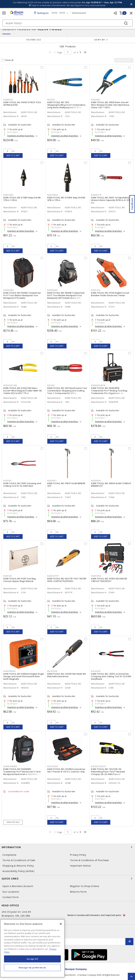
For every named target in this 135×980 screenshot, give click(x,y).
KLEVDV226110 (98, 766)
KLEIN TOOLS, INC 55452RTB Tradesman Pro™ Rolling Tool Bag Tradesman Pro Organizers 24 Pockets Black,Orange (109, 392)
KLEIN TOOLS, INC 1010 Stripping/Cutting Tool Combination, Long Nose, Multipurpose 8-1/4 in (67, 105)
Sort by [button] (100, 40)
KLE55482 (9, 290)
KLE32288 (53, 766)
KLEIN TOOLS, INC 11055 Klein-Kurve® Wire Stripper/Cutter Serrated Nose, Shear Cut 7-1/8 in (110, 105)
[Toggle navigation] (4, 13)
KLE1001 (51, 385)
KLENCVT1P (53, 576)
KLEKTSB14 (53, 195)
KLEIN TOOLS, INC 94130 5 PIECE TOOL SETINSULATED (22, 104)
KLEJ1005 (96, 671)
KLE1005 (7, 481)
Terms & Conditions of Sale (19, 860)
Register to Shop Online (84, 886)
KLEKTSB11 (8, 195)
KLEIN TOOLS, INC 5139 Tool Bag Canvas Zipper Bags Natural (20, 580)
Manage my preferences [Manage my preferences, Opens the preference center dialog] (32, 968)
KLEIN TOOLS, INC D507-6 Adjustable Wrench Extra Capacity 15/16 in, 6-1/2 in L (110, 200)
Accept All (32, 959)
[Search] (67, 23)
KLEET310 (96, 290)
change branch (79, 13)
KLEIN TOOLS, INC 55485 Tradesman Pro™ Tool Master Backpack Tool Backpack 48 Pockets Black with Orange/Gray (66, 297)
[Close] (61, 924)
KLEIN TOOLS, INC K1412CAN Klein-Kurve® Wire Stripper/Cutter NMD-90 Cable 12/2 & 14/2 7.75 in (23, 391)
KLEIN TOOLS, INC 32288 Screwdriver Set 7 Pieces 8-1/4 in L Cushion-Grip (66, 770)
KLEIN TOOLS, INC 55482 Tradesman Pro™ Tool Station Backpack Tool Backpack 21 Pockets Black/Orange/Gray (22, 297)
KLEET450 (96, 576)
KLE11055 (96, 100)
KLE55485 (53, 290)
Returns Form (78, 892)
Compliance (9, 855)
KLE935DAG (10, 671)
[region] (32, 948)
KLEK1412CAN (10, 385)
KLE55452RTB (98, 385)
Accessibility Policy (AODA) (18, 871)
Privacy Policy (78, 855)
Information (67, 847)
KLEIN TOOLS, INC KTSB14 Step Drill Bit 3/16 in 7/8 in (66, 199)
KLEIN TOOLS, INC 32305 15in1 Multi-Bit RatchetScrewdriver (67, 675)
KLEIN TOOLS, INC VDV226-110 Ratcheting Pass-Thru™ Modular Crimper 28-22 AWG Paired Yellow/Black (108, 773)
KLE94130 (8, 100)
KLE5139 (7, 576)
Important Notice (80, 866)
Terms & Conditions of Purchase (89, 860)
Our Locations (11, 892)
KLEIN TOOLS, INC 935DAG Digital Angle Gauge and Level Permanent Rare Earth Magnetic (24, 676)
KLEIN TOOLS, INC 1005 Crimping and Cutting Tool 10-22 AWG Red (22, 485)
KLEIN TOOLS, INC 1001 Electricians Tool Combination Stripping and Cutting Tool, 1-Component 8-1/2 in (67, 391)
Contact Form (11, 897)
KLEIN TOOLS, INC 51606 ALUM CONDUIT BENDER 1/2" (111, 485)
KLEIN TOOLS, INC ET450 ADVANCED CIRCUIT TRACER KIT (109, 580)
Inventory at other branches (21, 136)
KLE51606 (96, 481)
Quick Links (67, 879)
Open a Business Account (18, 886)
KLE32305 (52, 671)
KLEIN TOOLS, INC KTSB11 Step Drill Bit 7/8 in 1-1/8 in (22, 199)
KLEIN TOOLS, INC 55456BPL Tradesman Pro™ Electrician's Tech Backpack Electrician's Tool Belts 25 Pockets (22, 773)
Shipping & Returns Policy (18, 866)
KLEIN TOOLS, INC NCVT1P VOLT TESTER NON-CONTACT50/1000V (67, 580)
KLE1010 (51, 100)
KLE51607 (52, 481)
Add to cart (13, 155)
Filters (34, 40)
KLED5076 (96, 195)
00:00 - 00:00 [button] (58, 13)
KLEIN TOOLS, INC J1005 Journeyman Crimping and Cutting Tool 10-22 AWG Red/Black (111, 676)
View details (13, 822)
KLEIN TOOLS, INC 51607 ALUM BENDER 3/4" (66, 485)
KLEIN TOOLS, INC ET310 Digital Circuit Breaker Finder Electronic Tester (110, 294)
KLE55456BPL (10, 766)
